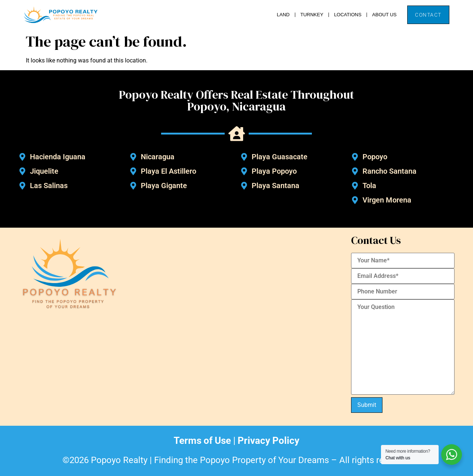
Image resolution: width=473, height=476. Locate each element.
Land (283, 15)
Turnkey (312, 15)
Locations (348, 15)
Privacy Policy (268, 441)
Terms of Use (202, 441)
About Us (384, 15)
